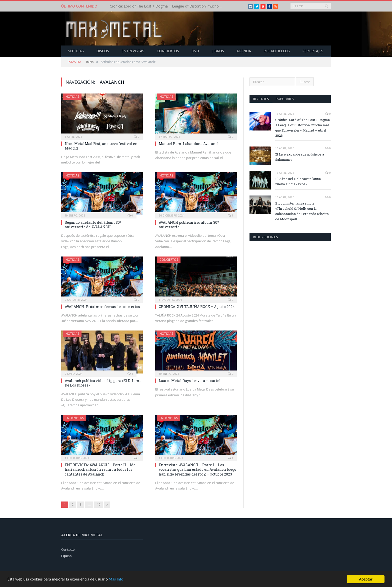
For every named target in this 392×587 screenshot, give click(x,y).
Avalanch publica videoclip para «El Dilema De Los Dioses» (103, 383)
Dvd (195, 51)
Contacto (68, 549)
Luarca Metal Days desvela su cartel (190, 380)
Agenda (244, 51)
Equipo (66, 555)
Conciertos (168, 51)
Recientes (261, 98)
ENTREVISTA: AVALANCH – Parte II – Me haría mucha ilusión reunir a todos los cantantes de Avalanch (100, 469)
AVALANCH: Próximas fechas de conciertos (102, 306)
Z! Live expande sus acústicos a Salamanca (300, 157)
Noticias (76, 51)
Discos (103, 51)
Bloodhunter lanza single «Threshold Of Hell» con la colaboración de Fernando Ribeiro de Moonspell (302, 211)
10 (98, 504)
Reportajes (313, 51)
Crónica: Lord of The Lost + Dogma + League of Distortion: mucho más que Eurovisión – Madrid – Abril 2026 (167, 6)
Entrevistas (133, 51)
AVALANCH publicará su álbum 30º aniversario (189, 224)
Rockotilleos (277, 51)
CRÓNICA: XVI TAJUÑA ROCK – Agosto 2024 (197, 306)
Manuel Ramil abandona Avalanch (189, 143)
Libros (218, 51)
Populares (285, 98)
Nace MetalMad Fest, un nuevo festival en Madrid (101, 146)
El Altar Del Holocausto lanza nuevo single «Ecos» (298, 181)
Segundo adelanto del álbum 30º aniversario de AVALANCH (93, 224)
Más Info (119, 581)
